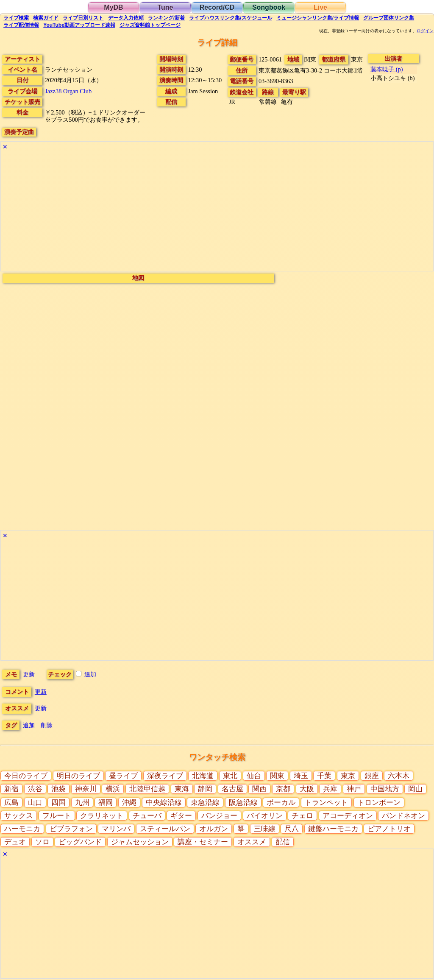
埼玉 (301, 776)
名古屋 (232, 789)
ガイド (46, 18)
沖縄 (129, 803)
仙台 (254, 776)
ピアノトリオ (389, 829)
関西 (259, 789)
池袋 (58, 789)
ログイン (425, 31)
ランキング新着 (166, 18)
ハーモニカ (22, 829)
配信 (21, 25)
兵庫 (330, 789)
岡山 (415, 789)
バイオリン (265, 816)
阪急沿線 (243, 803)
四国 (58, 803)
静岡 (205, 789)
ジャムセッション (140, 842)
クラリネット (102, 816)
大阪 (307, 789)
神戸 (354, 789)
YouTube (79, 25)
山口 (35, 803)
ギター (181, 816)
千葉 (324, 776)
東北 (230, 776)
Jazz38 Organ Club (68, 91)
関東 (277, 776)
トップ (150, 25)
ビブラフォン (71, 829)
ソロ (42, 842)
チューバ (147, 816)
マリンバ (116, 829)
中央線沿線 (164, 803)
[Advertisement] (217, 212)
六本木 (399, 776)
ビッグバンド (80, 842)
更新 (29, 674)
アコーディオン (348, 816)
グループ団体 (389, 18)
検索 (16, 18)
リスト (83, 18)
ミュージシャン (318, 18)
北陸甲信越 (147, 789)
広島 (11, 803)
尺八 (292, 829)
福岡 (106, 803)
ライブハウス (230, 18)
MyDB (113, 7)
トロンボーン (379, 803)
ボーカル (281, 803)
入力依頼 (126, 18)
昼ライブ (123, 776)
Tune (165, 7)
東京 (348, 776)
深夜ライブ (165, 776)
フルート (57, 816)
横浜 (113, 789)
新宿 (11, 789)
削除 (47, 725)
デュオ (15, 842)
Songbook (269, 7)
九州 (82, 803)
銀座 (372, 776)
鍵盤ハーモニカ (333, 829)
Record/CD (217, 7)
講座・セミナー (203, 842)
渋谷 (35, 789)
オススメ (252, 842)
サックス (19, 816)
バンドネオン (403, 816)
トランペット (326, 803)
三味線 (265, 829)
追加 (90, 674)
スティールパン (165, 829)
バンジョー (219, 816)
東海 (182, 789)
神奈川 (86, 789)
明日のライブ (78, 776)
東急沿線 (205, 803)
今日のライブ (26, 776)
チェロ (302, 816)
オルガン (214, 829)
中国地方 (385, 789)
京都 (283, 789)
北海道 (203, 776)
